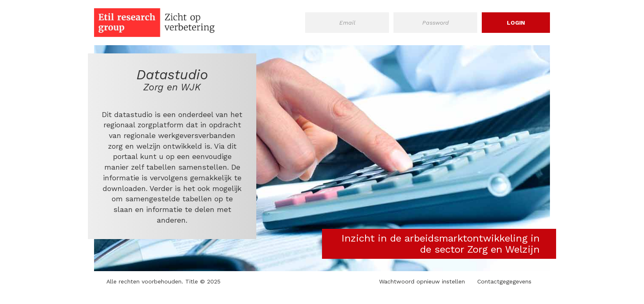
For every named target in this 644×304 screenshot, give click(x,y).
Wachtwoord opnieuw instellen (422, 281)
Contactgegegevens (504, 281)
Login (516, 23)
